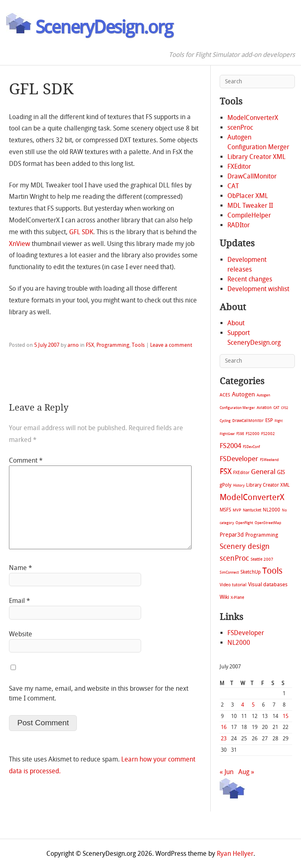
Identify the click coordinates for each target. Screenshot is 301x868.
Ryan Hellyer (235, 854)
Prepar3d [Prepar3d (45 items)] (232, 535)
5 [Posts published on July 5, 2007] (253, 705)
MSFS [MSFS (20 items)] (225, 510)
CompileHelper (249, 215)
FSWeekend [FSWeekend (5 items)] (269, 460)
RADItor (239, 225)
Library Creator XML (256, 157)
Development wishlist (258, 289)
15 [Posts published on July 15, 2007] (286, 716)
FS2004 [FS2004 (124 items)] (230, 446)
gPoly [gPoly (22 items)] (226, 485)
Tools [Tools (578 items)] (272, 571)
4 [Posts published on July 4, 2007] (243, 705)
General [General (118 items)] (263, 472)
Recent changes (250, 279)
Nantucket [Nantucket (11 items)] (252, 510)
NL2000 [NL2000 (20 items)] (272, 510)
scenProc (240, 127)
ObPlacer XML (248, 196)
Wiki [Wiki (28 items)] (224, 597)
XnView (20, 244)
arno (73, 345)
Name (21, 568)
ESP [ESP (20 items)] (269, 420)
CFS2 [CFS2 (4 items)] (285, 408)
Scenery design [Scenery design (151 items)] (245, 547)
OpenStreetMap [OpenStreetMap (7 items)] (268, 523)
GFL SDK (81, 232)
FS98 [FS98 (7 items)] (240, 434)
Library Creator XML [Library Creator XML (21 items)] (268, 485)
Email (20, 601)
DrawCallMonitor (252, 176)
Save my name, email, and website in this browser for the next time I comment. (99, 693)
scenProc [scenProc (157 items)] (234, 558)
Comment (26, 460)
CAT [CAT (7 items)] (276, 408)
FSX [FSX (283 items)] (226, 471)
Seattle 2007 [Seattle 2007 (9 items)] (262, 559)
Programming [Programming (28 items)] (262, 535)
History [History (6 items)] (239, 485)
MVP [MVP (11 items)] (237, 510)
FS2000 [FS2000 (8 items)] (253, 434)
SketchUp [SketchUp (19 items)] (251, 572)
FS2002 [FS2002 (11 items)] (268, 434)
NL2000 (239, 643)
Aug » (246, 772)
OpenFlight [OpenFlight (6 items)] (244, 523)
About (236, 323)
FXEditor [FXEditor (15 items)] (241, 473)
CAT (233, 186)
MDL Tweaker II (250, 206)
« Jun (227, 772)
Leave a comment (171, 345)
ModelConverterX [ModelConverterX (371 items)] (252, 497)
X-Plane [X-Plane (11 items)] (237, 597)
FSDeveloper (246, 633)
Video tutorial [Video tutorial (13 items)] (233, 585)
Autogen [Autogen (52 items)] (243, 394)
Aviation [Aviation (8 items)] (264, 408)
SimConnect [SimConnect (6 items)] (229, 572)
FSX (90, 345)
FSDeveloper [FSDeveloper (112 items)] (239, 459)
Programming (113, 345)
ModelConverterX (253, 118)
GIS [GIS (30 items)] (281, 472)
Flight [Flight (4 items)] (279, 421)
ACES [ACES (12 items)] (225, 395)
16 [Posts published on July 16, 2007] (224, 727)
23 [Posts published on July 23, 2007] (224, 739)
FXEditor (239, 166)
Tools (138, 345)
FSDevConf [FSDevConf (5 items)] (251, 447)
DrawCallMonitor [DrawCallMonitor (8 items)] (248, 421)
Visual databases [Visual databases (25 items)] (268, 584)
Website (21, 634)
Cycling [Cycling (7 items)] (225, 421)
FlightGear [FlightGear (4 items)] (227, 434)
